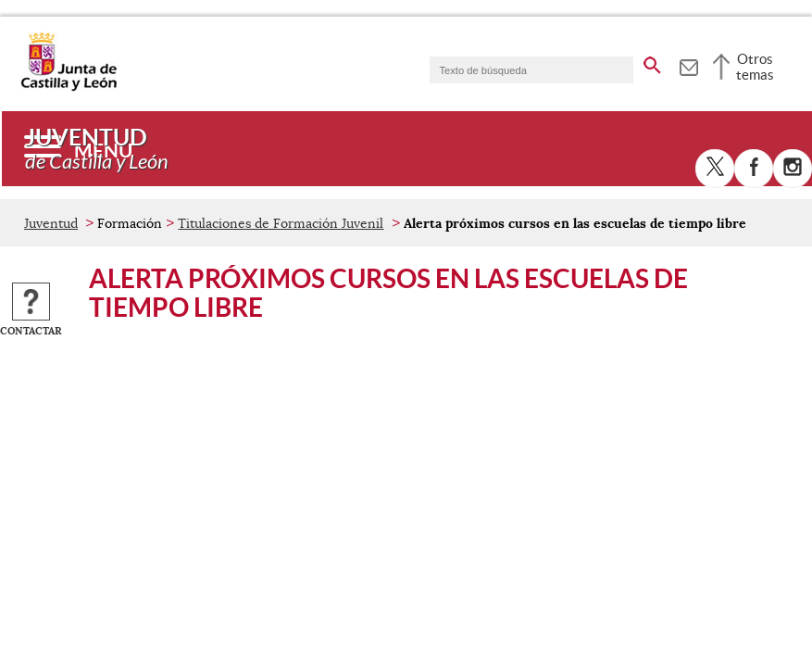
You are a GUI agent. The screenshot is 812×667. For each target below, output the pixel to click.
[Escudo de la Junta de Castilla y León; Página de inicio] (69, 87)
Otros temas (755, 67)
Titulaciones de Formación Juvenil (281, 223)
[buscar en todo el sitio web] (652, 62)
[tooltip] (688, 65)
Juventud (51, 223)
